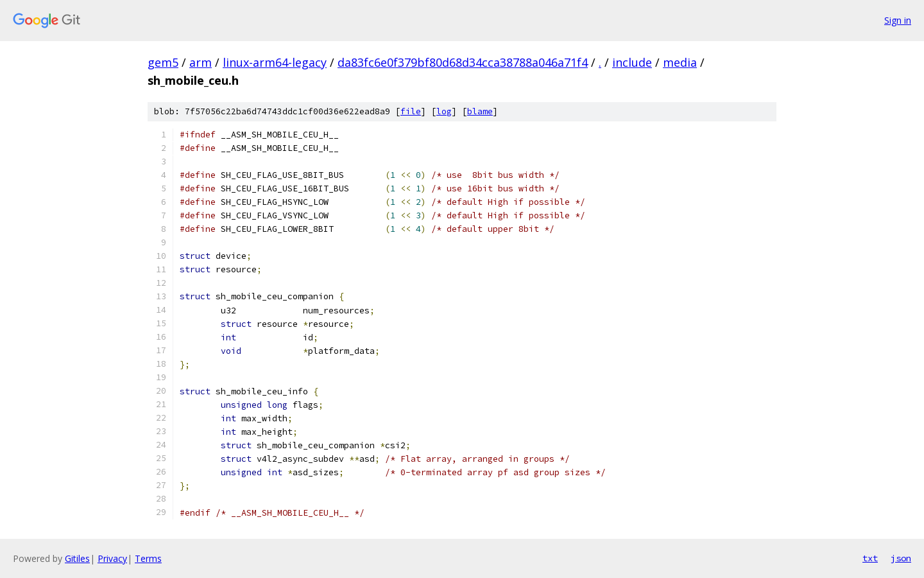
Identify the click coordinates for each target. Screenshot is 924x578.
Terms (148, 558)
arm (201, 62)
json (901, 558)
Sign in (898, 20)
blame (480, 111)
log (444, 111)
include (632, 62)
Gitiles (77, 558)
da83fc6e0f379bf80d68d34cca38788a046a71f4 (463, 62)
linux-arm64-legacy (275, 62)
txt (870, 558)
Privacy (112, 558)
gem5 (163, 62)
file (411, 111)
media (680, 62)
